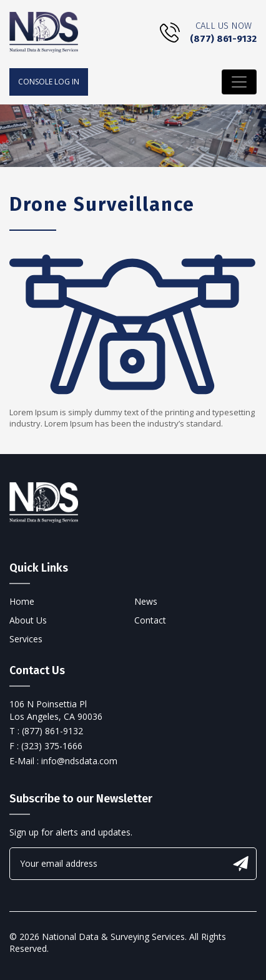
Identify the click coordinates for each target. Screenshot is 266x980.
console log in (49, 82)
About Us (28, 620)
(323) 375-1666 (52, 746)
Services (26, 639)
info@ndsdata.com (79, 761)
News (146, 601)
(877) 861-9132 (223, 39)
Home (22, 601)
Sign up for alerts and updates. (71, 832)
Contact (150, 620)
